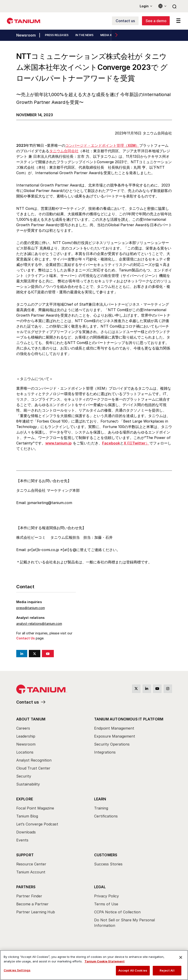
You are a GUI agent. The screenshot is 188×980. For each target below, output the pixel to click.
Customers (106, 855)
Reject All (167, 970)
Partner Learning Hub (36, 912)
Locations (25, 752)
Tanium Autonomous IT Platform (129, 719)
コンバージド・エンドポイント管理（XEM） (102, 145)
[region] (94, 965)
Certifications (106, 816)
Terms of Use (106, 904)
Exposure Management (115, 736)
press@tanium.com (31, 608)
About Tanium (31, 719)
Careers (23, 728)
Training (101, 808)
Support (25, 855)
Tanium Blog (27, 816)
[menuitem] (55, 753)
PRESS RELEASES (57, 35)
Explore (25, 799)
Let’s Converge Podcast (37, 824)
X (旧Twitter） (136, 443)
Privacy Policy (106, 896)
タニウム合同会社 (64, 151)
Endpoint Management (114, 728)
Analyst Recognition (34, 760)
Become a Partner (32, 904)
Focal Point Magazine (35, 808)
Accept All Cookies (133, 970)
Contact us (28, 702)
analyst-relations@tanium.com (39, 624)
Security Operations (112, 744)
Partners (26, 887)
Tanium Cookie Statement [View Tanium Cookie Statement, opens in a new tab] (105, 961)
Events (22, 840)
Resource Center (31, 864)
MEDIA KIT (108, 35)
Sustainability (28, 784)
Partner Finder (29, 896)
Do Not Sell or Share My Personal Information (124, 923)
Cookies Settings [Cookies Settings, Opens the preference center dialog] (17, 970)
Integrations (105, 752)
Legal (100, 887)
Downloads (26, 832)
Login (144, 6)
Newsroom (26, 35)
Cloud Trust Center (33, 768)
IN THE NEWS (84, 35)
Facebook (111, 443)
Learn (100, 799)
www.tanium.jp (59, 443)
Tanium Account (31, 872)
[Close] (181, 957)
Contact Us (26, 638)
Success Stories (108, 864)
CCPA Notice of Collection (117, 912)
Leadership (26, 736)
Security (24, 776)
